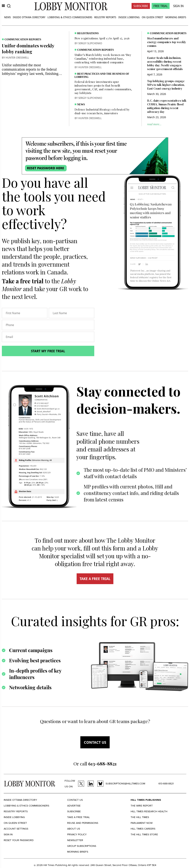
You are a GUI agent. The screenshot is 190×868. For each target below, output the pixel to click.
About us (74, 829)
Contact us (95, 742)
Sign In (178, 6)
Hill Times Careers (143, 829)
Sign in (8, 834)
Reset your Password (19, 840)
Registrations (88, 33)
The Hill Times (140, 817)
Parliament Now (142, 823)
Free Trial (161, 6)
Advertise (74, 806)
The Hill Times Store (144, 834)
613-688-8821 (166, 784)
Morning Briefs (176, 17)
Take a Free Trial (78, 817)
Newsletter (75, 840)
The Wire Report (142, 806)
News (7, 17)
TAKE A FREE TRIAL (95, 579)
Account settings (16, 829)
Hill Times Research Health (149, 811)
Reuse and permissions (83, 823)
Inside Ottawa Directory (29, 17)
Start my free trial (48, 351)
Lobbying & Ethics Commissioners (70, 17)
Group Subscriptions (82, 846)
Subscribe (141, 6)
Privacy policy (77, 834)
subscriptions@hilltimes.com (125, 784)
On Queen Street (152, 17)
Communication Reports (23, 39)
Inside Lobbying (129, 17)
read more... (154, 124)
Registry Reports (105, 17)
